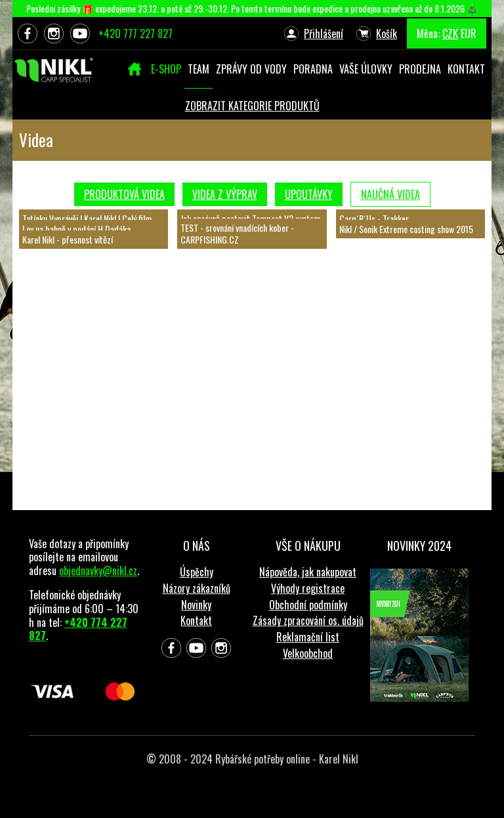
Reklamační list (308, 637)
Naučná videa (390, 194)
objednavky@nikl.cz (98, 570)
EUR (469, 33)
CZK (450, 33)
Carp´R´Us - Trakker (374, 218)
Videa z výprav (225, 194)
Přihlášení (324, 33)
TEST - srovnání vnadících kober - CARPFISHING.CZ (237, 233)
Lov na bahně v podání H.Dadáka (76, 229)
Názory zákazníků (197, 588)
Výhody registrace (308, 588)
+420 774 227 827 (78, 629)
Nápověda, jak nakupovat (308, 572)
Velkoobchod (308, 653)
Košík (387, 33)
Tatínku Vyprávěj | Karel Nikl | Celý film (87, 218)
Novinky (196, 605)
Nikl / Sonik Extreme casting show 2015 (406, 229)
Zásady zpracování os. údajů (308, 620)
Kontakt (196, 620)
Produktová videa (124, 194)
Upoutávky (309, 194)
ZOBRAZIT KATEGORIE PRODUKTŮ (252, 106)
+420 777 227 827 (136, 33)
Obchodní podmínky (308, 605)
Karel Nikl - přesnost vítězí (68, 239)
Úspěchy (197, 572)
